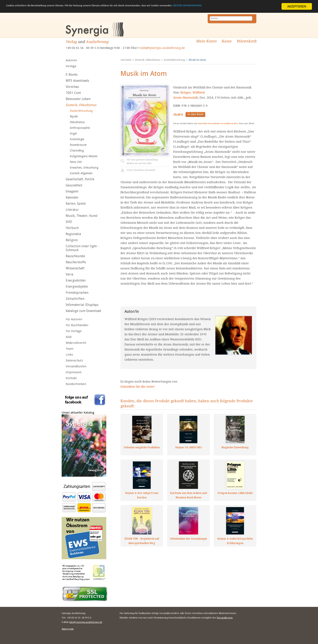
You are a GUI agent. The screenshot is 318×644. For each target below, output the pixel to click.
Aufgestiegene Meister (84, 156)
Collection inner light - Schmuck (82, 248)
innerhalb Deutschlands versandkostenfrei (218, 123)
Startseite (126, 60)
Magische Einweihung (235, 447)
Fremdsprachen (77, 293)
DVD (69, 222)
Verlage (71, 66)
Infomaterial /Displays (82, 305)
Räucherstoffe (76, 262)
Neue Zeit (76, 162)
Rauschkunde (75, 256)
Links (69, 355)
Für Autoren (74, 319)
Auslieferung (97, 42)
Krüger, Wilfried (193, 92)
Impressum (74, 372)
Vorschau (72, 87)
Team (70, 349)
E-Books (72, 75)
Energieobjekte (77, 287)
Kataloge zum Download (83, 311)
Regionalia (73, 234)
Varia (69, 274)
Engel (73, 133)
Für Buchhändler (77, 325)
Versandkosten (76, 366)
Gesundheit (74, 185)
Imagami (72, 191)
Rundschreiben (76, 384)
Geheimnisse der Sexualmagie (189, 539)
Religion (72, 240)
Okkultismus (77, 122)
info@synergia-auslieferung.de (163, 48)
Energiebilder (76, 280)
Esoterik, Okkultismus (81, 105)
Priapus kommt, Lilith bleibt (235, 493)
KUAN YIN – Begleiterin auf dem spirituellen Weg (142, 541)
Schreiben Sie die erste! (138, 387)
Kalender (72, 197)
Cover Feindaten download (141, 170)
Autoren (71, 60)
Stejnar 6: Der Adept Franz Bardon (142, 495)
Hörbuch (72, 228)
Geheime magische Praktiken (142, 447)
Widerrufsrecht (76, 343)
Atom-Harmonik (186, 98)
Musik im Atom (197, 60)
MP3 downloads (77, 81)
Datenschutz (74, 360)
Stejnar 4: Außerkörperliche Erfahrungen (235, 541)
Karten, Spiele (76, 204)
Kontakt (71, 378)
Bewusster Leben (78, 99)
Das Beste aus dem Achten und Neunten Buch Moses (188, 495)
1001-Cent (73, 93)
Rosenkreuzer (78, 145)
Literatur (72, 210)
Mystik (74, 116)
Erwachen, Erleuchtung (84, 168)
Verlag (71, 42)
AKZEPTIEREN (297, 6)
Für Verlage (74, 331)
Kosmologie (77, 139)
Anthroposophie (80, 128)
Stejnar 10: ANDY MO (189, 447)
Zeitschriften (75, 299)
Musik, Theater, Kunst (82, 216)
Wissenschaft (75, 268)
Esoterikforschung (81, 111)
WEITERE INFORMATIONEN (244, 7)
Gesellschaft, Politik (80, 179)
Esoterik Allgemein (81, 173)
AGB (69, 337)
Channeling (77, 151)
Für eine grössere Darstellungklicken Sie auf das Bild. (142, 162)
